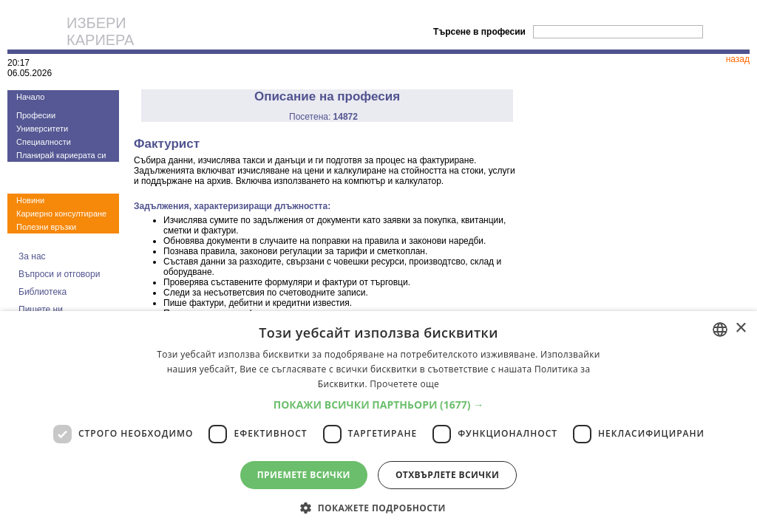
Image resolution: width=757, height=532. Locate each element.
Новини (30, 200)
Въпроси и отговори (59, 274)
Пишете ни (41, 310)
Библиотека (43, 292)
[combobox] (720, 330)
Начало (30, 97)
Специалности (44, 142)
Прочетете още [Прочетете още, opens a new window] (404, 384)
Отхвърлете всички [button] (447, 475)
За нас (32, 256)
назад (738, 59)
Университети (42, 129)
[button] (379, 405)
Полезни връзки (46, 227)
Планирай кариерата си (61, 155)
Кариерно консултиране (61, 214)
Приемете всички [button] (304, 475)
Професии (36, 115)
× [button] (740, 328)
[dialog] (378, 422)
